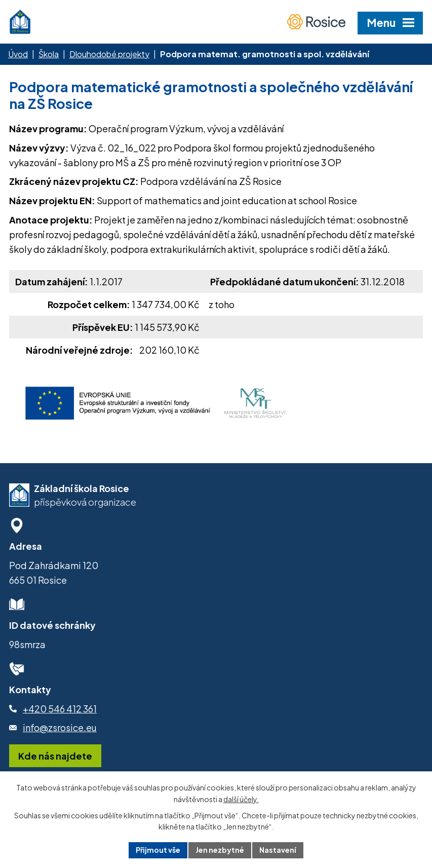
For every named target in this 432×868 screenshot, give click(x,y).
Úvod (18, 54)
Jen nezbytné (220, 850)
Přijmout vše (158, 850)
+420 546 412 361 (60, 709)
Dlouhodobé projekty (109, 54)
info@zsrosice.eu (60, 727)
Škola (49, 54)
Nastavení (278, 850)
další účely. (241, 799)
